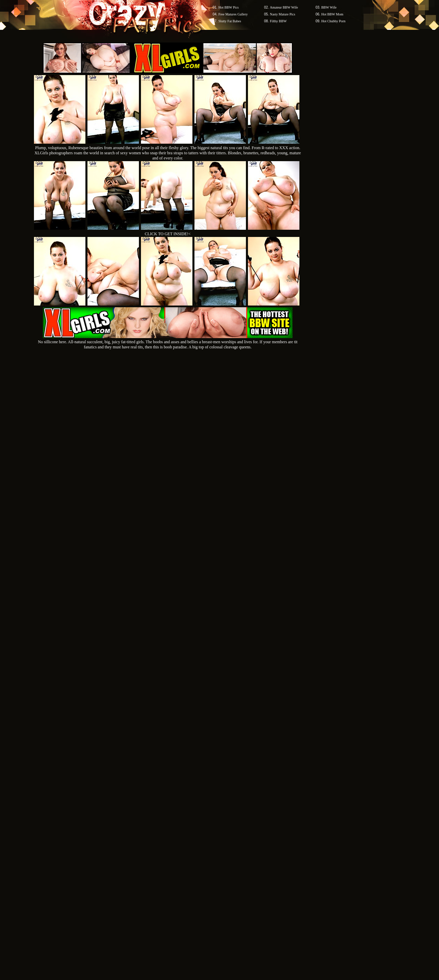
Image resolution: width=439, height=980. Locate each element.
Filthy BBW (278, 21)
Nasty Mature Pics (283, 14)
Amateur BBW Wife (284, 7)
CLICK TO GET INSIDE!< (168, 234)
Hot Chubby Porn (334, 21)
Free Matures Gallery (233, 14)
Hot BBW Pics (229, 7)
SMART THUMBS (232, 849)
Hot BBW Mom (332, 14)
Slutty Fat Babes (230, 21)
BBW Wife (329, 7)
